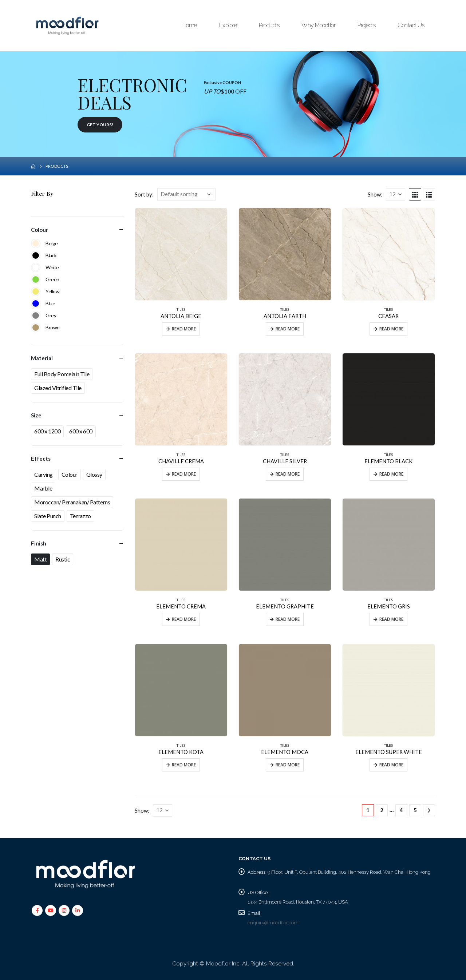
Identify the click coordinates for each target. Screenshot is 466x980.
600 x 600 (81, 431)
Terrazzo (80, 516)
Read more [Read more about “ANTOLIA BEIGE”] (184, 329)
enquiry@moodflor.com (273, 923)
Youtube (51, 910)
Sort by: (144, 194)
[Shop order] (186, 194)
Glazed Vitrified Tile (58, 388)
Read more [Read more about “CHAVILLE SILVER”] (288, 474)
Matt (40, 559)
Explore (228, 25)
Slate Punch (48, 516)
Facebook (37, 910)
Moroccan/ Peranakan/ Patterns (72, 502)
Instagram (64, 910)
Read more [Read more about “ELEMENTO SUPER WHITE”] (391, 765)
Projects (366, 25)
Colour (70, 474)
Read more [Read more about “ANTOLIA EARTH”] (288, 329)
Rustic (63, 559)
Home (190, 25)
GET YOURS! (100, 125)
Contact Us (411, 25)
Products (269, 25)
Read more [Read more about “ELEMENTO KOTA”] (184, 765)
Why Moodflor (318, 25)
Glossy (94, 474)
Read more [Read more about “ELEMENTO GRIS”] (391, 619)
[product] (181, 254)
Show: (375, 194)
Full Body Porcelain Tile (62, 374)
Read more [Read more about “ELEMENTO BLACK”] (391, 474)
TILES (181, 309)
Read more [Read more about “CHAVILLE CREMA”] (184, 474)
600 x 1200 (47, 431)
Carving (44, 474)
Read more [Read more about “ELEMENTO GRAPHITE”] (288, 619)
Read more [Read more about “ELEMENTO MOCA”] (288, 765)
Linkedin (78, 910)
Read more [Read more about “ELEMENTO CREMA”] (184, 619)
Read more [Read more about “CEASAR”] (391, 329)
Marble (43, 488)
